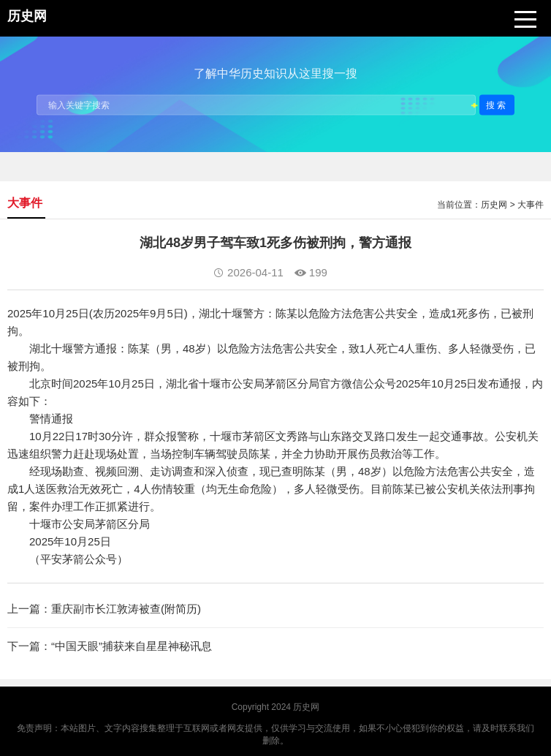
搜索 (497, 105)
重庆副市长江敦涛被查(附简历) (126, 609)
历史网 (494, 205)
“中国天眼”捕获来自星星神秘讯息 (132, 646)
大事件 (531, 205)
